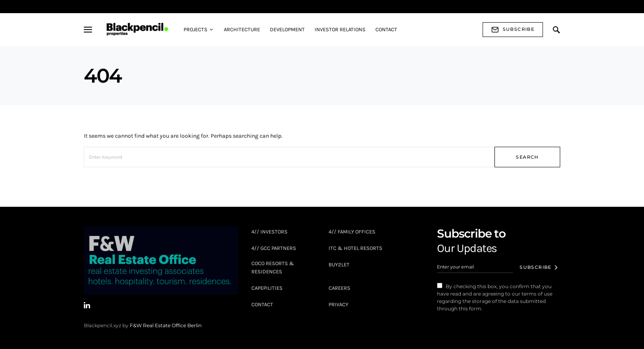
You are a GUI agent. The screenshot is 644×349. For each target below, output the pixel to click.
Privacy (338, 304)
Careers (339, 288)
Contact (262, 304)
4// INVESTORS (269, 232)
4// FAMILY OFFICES (352, 232)
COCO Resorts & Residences (273, 267)
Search (527, 157)
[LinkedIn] (87, 305)
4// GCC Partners (274, 248)
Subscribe (513, 30)
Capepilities (267, 288)
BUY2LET (339, 265)
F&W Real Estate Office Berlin (166, 325)
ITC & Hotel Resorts (355, 248)
